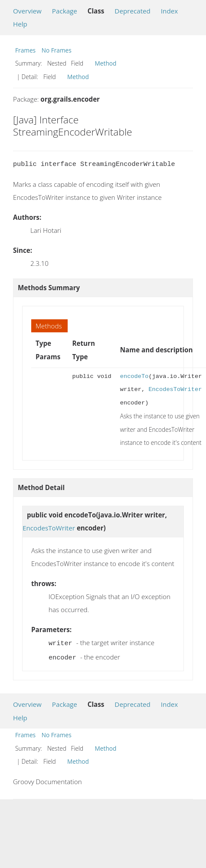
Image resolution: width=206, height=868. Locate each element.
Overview (27, 11)
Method (106, 63)
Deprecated (132, 11)
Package (65, 11)
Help (20, 24)
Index (169, 11)
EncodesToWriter (175, 389)
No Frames (57, 50)
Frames (25, 50)
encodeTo (134, 376)
